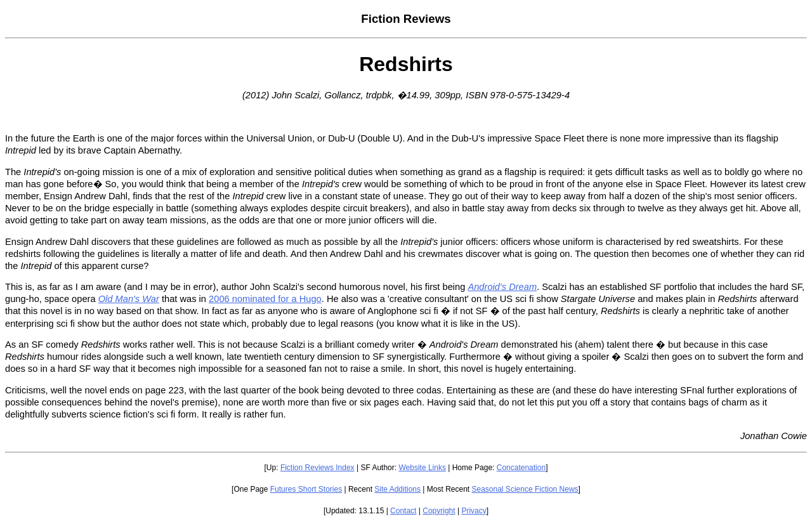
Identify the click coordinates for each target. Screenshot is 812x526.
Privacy (474, 511)
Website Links (422, 468)
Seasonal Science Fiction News (525, 489)
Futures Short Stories (306, 489)
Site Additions (397, 489)
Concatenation (521, 468)
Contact (403, 511)
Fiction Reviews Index (318, 468)
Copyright (439, 511)
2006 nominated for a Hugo (265, 299)
